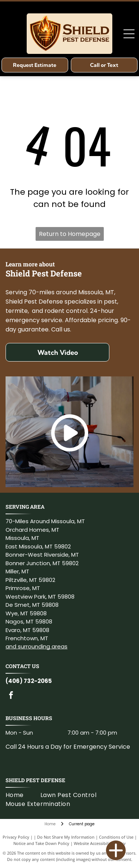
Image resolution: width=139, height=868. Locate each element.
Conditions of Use (116, 837)
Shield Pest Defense (35, 780)
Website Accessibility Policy (100, 843)
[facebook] (11, 696)
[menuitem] (23, 795)
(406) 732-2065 (29, 681)
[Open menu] (129, 34)
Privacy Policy (16, 837)
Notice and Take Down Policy (41, 843)
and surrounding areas (37, 646)
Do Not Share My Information (66, 837)
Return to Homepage (70, 234)
